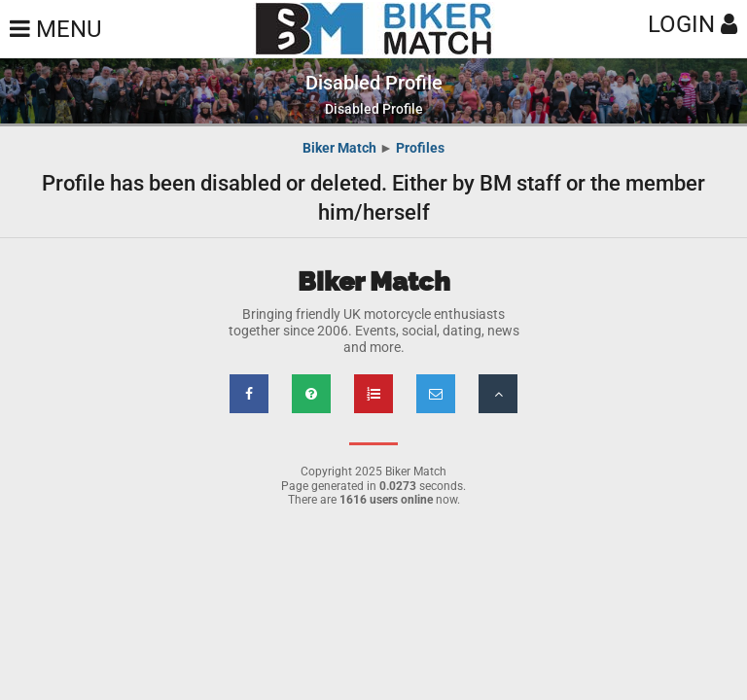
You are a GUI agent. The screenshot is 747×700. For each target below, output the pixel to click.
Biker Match (339, 148)
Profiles (420, 148)
